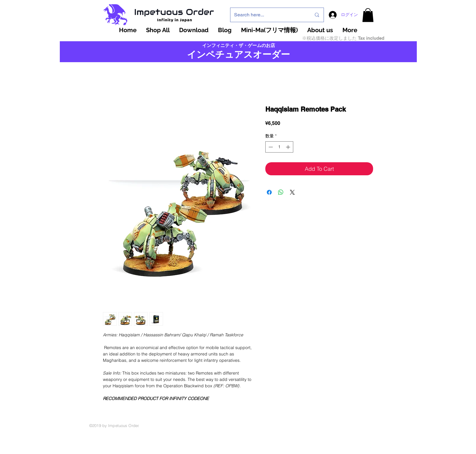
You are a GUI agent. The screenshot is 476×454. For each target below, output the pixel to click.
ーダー (276, 54)
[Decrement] (270, 147)
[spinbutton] (279, 147)
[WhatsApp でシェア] (281, 192)
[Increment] (289, 147)
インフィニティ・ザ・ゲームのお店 (239, 45)
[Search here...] (268, 15)
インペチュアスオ (225, 54)
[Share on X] (292, 192)
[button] (368, 15)
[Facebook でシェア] (269, 192)
